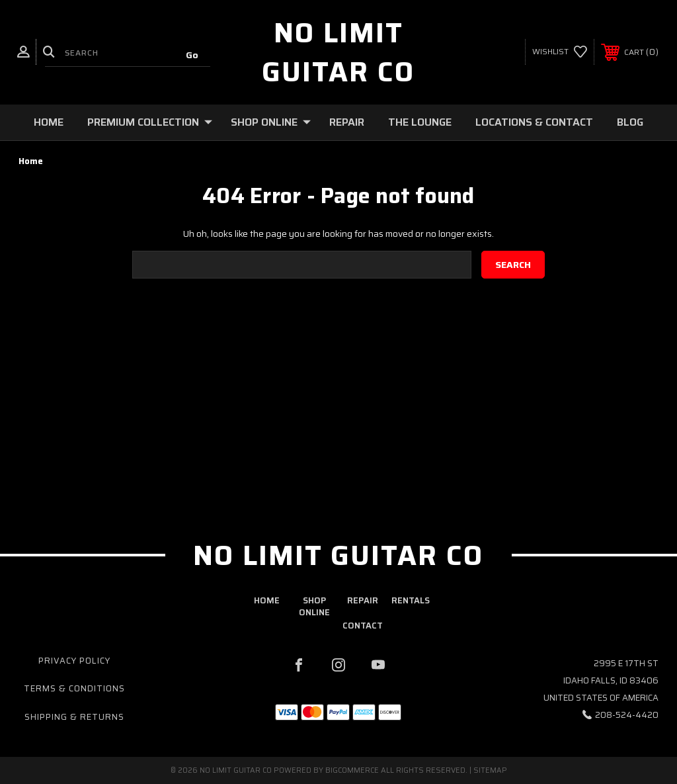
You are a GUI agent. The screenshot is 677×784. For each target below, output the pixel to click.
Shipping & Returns (74, 717)
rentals (411, 600)
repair (363, 600)
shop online (314, 606)
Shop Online (271, 122)
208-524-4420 (627, 715)
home (267, 600)
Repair (347, 122)
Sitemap (490, 770)
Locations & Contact (534, 122)
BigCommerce (352, 770)
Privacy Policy (74, 661)
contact (363, 626)
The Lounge (420, 122)
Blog (630, 122)
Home (49, 122)
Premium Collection (150, 122)
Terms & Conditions (74, 688)
